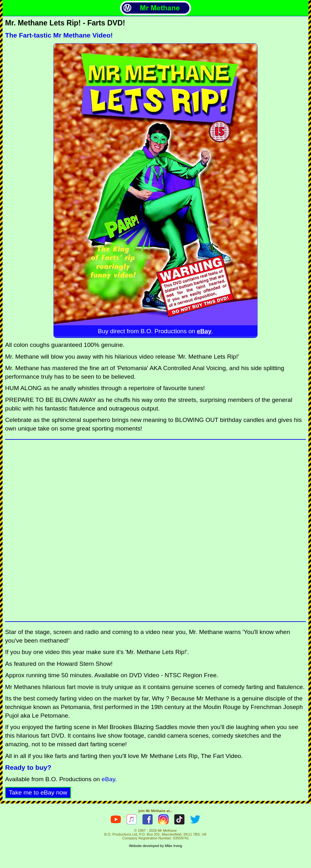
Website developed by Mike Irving (155, 846)
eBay (204, 331)
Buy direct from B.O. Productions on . (156, 331)
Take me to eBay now (38, 792)
